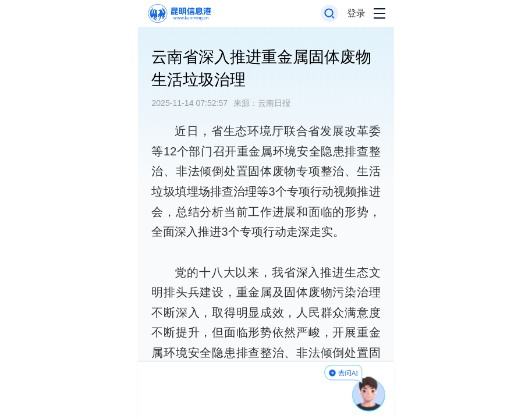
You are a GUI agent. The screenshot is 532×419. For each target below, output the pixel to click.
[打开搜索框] (330, 14)
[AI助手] (369, 394)
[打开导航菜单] (380, 14)
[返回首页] (179, 14)
